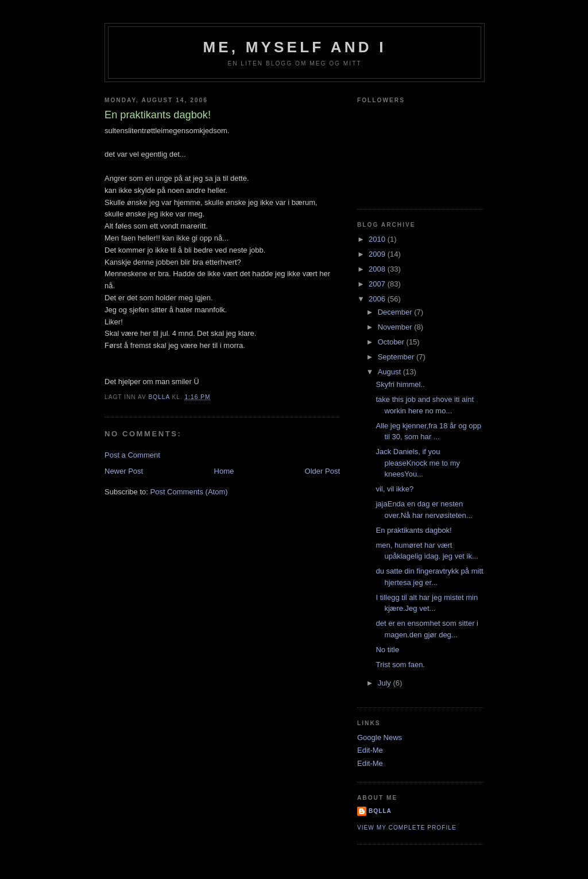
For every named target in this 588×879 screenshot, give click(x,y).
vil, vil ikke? (394, 489)
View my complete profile (407, 828)
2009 (378, 254)
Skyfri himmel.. (400, 384)
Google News (380, 737)
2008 (378, 269)
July (386, 683)
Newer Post (124, 471)
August (390, 372)
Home (224, 471)
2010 (378, 239)
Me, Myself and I (294, 47)
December (396, 312)
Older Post (322, 471)
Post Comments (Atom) (189, 492)
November (396, 327)
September (397, 357)
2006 (378, 299)
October (392, 342)
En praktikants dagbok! (413, 530)
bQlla (380, 811)
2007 (378, 284)
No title (387, 650)
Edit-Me (370, 750)
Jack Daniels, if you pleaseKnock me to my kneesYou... (418, 463)
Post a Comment (132, 455)
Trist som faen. (400, 665)
